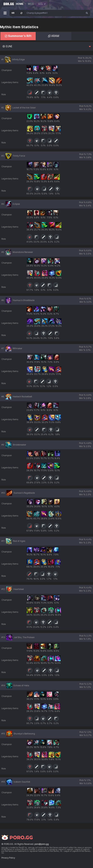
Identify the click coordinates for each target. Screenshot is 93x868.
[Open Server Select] (17, 13)
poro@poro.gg (42, 844)
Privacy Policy (8, 858)
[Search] (87, 13)
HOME (20, 4)
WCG (31, 4)
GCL (42, 4)
